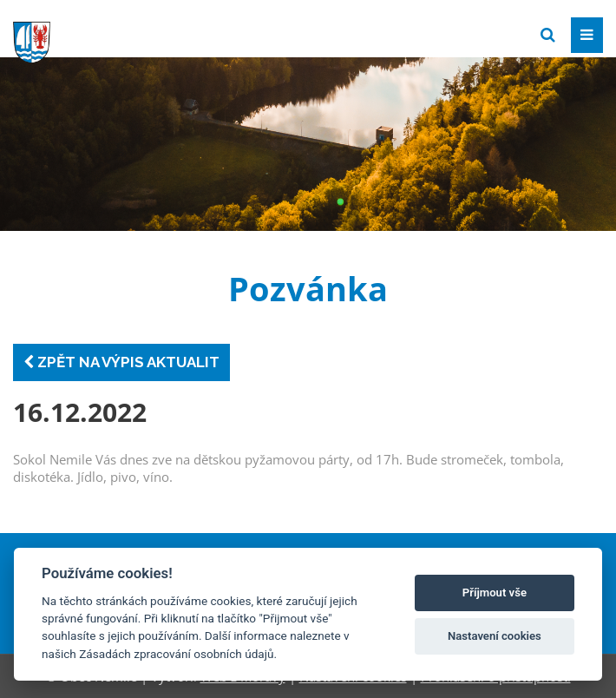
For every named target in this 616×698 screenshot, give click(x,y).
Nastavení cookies (495, 636)
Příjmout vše (495, 593)
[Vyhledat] (548, 35)
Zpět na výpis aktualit (121, 362)
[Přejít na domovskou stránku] (143, 34)
